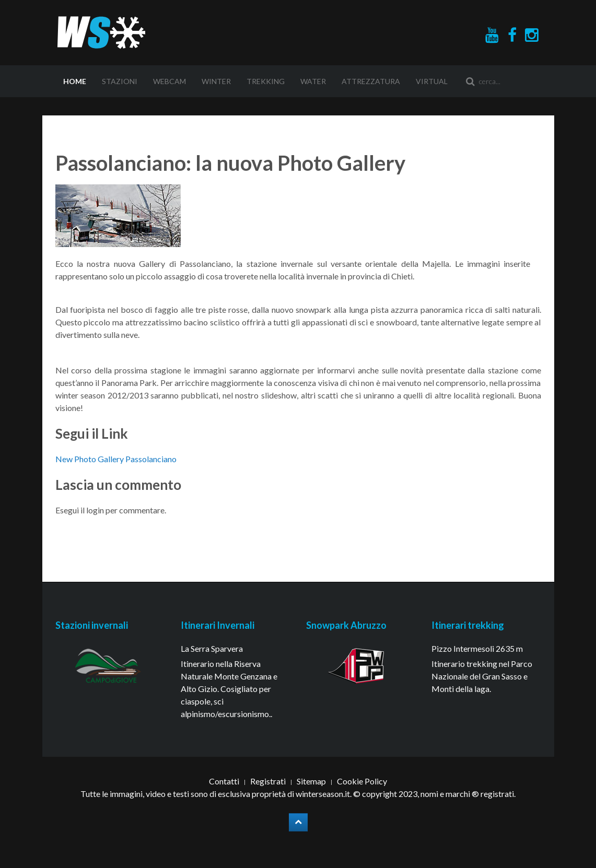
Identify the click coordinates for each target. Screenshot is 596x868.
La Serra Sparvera (212, 648)
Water (313, 81)
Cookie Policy (362, 781)
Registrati (268, 781)
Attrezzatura (371, 81)
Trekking (266, 81)
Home (75, 81)
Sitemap (311, 781)
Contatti (224, 781)
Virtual (432, 81)
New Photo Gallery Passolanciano (116, 459)
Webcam (170, 81)
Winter (216, 81)
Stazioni (120, 81)
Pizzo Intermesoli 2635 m (477, 648)
